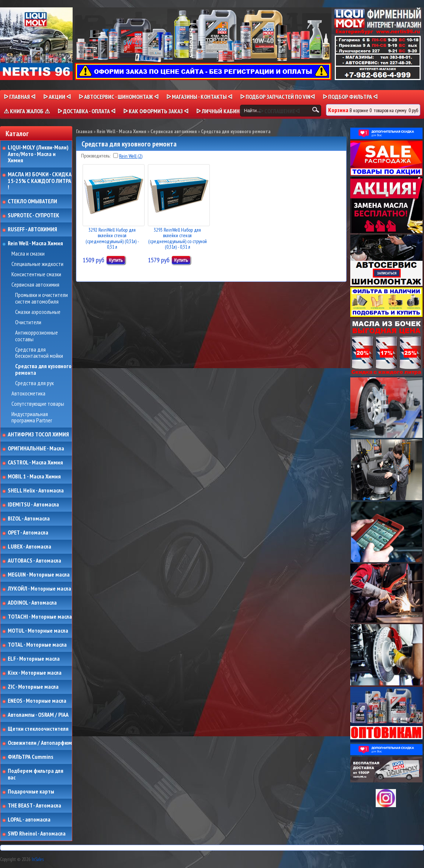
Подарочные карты (31, 792)
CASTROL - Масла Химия (35, 463)
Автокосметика (28, 394)
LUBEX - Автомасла (29, 547)
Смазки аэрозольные (38, 312)
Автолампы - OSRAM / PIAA (38, 715)
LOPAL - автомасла (29, 820)
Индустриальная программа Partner (32, 417)
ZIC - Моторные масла (33, 687)
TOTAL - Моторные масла (37, 645)
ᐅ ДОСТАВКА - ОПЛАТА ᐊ (86, 111)
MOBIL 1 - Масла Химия (34, 477)
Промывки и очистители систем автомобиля (41, 298)
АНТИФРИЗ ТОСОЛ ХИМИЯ (38, 435)
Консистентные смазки (36, 274)
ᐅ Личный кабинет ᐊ (224, 111)
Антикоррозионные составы (37, 336)
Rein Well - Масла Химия (35, 243)
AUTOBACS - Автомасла (34, 561)
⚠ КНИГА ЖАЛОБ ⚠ (27, 111)
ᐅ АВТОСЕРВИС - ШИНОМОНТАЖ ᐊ (119, 97)
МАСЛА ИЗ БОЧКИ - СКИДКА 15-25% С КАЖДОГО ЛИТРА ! (40, 181)
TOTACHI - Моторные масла (40, 617)
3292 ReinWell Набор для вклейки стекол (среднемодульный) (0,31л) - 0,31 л (112, 238)
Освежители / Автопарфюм (40, 743)
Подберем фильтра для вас (36, 774)
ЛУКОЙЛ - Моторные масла (39, 589)
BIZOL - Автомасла (29, 519)
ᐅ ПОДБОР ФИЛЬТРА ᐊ (350, 97)
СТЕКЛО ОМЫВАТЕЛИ (32, 201)
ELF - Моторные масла (34, 659)
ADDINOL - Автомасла (32, 603)
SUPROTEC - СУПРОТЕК (34, 215)
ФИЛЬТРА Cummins (30, 757)
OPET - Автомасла (28, 533)
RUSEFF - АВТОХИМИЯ (32, 229)
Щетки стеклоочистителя (38, 729)
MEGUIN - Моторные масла (39, 575)
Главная (84, 131)
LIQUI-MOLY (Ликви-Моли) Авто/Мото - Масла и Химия (39, 154)
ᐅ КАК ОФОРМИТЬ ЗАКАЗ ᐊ (156, 111)
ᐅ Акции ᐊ (57, 97)
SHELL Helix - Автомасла (36, 491)
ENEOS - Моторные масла (37, 701)
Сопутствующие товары (38, 404)
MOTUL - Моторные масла (38, 631)
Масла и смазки (28, 254)
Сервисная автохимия (35, 285)
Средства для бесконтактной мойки (39, 353)
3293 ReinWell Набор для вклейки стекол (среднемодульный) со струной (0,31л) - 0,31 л (178, 238)
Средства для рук (34, 383)
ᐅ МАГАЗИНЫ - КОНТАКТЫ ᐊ (199, 97)
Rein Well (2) (131, 156)
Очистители (28, 322)
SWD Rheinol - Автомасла (37, 834)
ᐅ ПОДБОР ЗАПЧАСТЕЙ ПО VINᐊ (277, 97)
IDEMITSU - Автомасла (33, 505)
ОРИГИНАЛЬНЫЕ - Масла (36, 449)
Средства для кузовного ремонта (43, 369)
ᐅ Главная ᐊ (20, 97)
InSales (38, 859)
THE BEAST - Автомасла (34, 806)
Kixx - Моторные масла (35, 673)
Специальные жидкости (37, 264)
